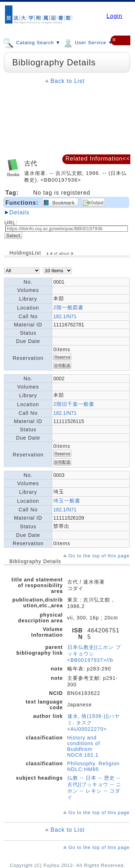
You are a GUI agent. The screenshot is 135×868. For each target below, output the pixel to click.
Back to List (67, 81)
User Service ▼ (88, 42)
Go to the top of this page (99, 556)
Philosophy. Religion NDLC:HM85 (94, 766)
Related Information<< (98, 159)
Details (19, 212)
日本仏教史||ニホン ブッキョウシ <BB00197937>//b (94, 654)
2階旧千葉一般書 (74, 404)
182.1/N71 (65, 316)
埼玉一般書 (67, 501)
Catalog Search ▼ (32, 42)
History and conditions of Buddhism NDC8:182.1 (84, 746)
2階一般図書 (68, 307)
